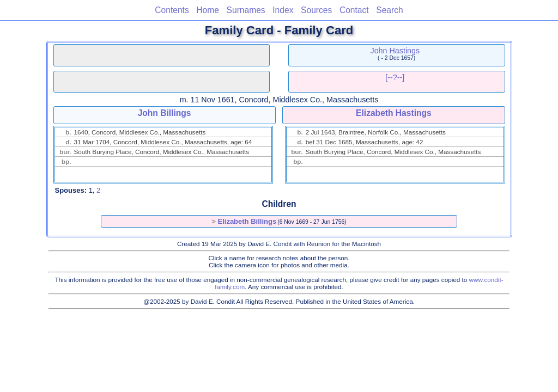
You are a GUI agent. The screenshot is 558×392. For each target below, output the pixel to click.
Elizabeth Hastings (394, 113)
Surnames (246, 10)
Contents (172, 10)
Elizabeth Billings (247, 221)
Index (283, 10)
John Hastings (395, 51)
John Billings (165, 113)
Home (208, 10)
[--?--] (395, 77)
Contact (354, 10)
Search (389, 10)
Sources (316, 10)
